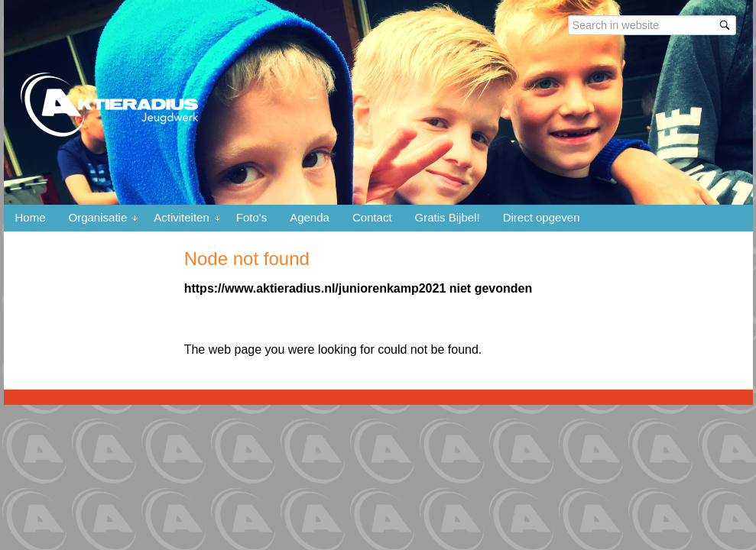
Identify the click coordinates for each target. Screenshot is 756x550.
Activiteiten (182, 217)
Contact (372, 217)
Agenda (310, 217)
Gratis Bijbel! (448, 217)
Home (31, 217)
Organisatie (98, 217)
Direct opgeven (542, 217)
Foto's (251, 217)
